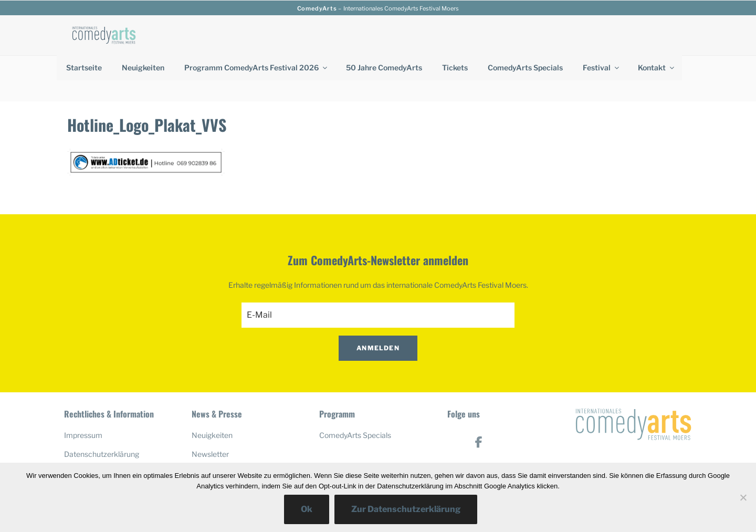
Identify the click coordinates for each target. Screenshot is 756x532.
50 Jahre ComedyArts (384, 67)
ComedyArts (317, 8)
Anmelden (378, 302)
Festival (602, 67)
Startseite (84, 67)
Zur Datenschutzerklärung (406, 509)
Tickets (455, 67)
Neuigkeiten (143, 67)
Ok (307, 509)
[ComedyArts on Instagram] (479, 461)
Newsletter (210, 408)
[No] (743, 497)
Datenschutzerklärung (102, 408)
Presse (203, 426)
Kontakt (657, 67)
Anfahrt (77, 426)
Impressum (83, 389)
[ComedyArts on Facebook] (479, 396)
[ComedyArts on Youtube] (479, 429)
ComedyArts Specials (525, 67)
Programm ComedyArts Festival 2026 (256, 67)
